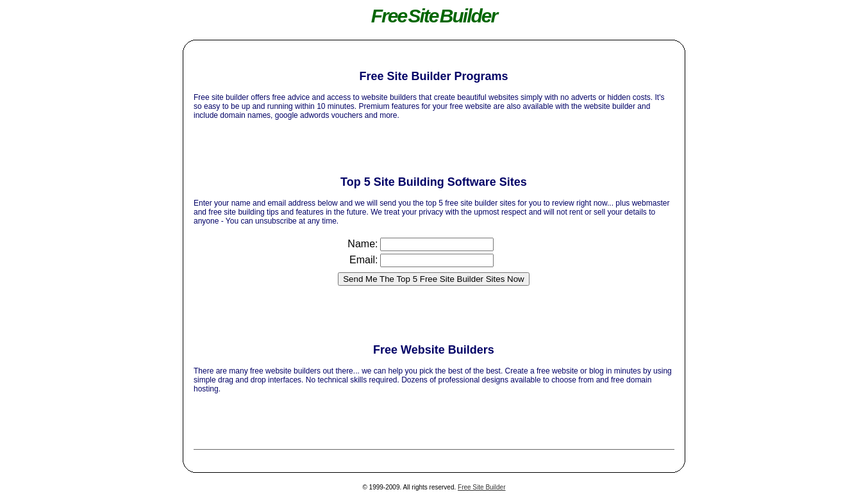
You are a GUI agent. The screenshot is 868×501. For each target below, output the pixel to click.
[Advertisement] (433, 55)
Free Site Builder (481, 487)
